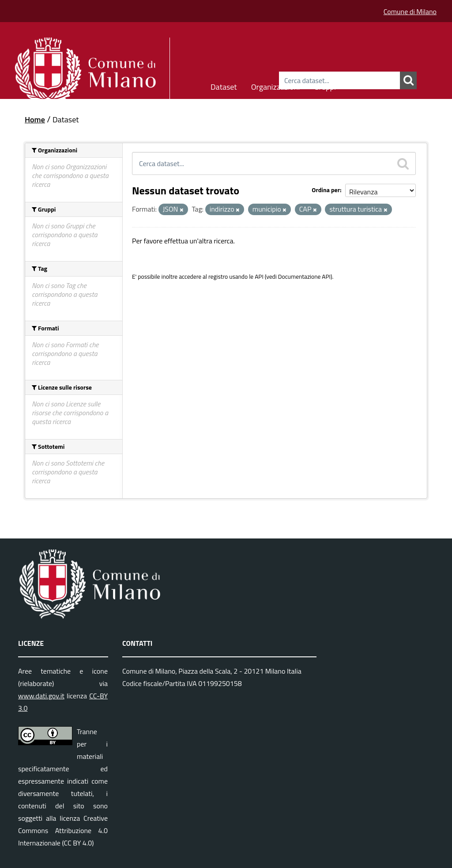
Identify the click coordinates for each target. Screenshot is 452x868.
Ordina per (326, 190)
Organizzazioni (276, 85)
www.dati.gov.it (41, 696)
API (259, 277)
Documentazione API (304, 277)
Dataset (224, 85)
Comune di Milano (410, 11)
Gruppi (325, 85)
